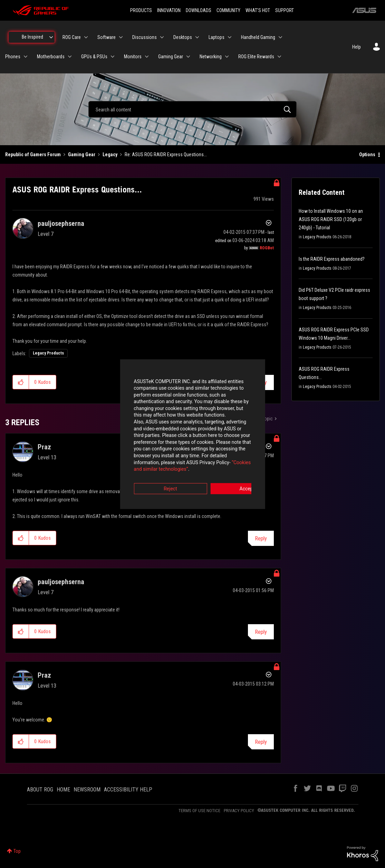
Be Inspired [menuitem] (32, 37)
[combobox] (192, 109)
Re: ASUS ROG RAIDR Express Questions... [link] (166, 154)
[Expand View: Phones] (26, 57)
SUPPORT (285, 10)
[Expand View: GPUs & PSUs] (113, 57)
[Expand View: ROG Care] (86, 37)
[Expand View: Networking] (227, 57)
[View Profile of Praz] (44, 447)
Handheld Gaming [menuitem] (258, 37)
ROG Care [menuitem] (72, 37)
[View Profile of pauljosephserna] (61, 223)
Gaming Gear (82, 154)
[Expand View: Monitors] (147, 57)
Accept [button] (231, 472)
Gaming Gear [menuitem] (171, 57)
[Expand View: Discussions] (162, 37)
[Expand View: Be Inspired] (51, 37)
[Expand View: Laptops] (230, 37)
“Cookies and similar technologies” (147, 453)
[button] (21, 382)
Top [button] (17, 851)
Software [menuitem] (107, 37)
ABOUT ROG (40, 790)
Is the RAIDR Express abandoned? (332, 259)
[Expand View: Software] (121, 37)
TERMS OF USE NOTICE (199, 811)
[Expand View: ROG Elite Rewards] (279, 57)
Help (357, 47)
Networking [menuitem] (211, 57)
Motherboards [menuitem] (51, 57)
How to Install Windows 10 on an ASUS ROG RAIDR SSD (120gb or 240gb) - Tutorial (331, 219)
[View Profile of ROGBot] (267, 248)
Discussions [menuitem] (145, 37)
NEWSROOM (87, 790)
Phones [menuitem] (13, 57)
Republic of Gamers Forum (33, 154)
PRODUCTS (141, 10)
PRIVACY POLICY (239, 811)
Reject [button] (154, 472)
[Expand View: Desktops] (197, 37)
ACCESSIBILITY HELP (128, 790)
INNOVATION (169, 10)
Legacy (110, 154)
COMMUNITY (228, 10)
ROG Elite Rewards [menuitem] (256, 57)
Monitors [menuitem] (133, 57)
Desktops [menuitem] (183, 37)
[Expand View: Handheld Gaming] (280, 37)
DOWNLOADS (199, 10)
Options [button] (367, 154)
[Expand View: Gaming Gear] (188, 57)
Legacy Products (48, 353)
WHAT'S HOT (258, 10)
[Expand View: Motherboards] (70, 57)
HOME (63, 790)
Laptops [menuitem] (216, 37)
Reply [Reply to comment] (261, 538)
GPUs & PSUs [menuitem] (94, 57)
